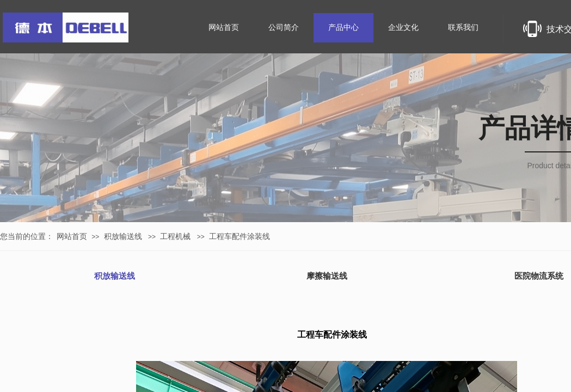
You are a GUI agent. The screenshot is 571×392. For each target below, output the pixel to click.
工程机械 (175, 237)
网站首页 (72, 237)
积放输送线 (123, 237)
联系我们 (463, 27)
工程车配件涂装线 (240, 237)
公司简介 (284, 27)
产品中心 (343, 27)
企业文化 (403, 27)
